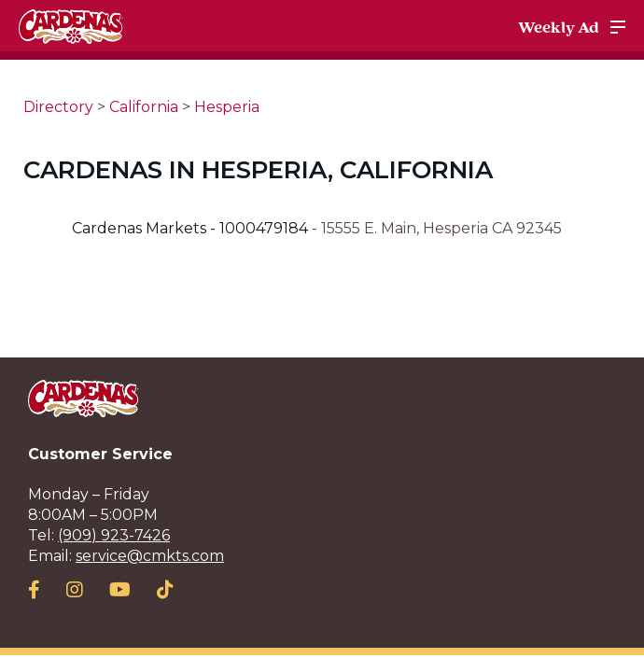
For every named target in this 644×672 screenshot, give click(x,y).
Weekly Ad (559, 27)
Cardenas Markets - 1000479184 (192, 228)
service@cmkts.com (150, 556)
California (144, 107)
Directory (58, 107)
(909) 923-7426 (114, 535)
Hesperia (227, 107)
